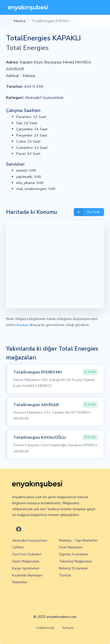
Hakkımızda (45, 628)
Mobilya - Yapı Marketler (78, 540)
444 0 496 (34, 87)
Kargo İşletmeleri (26, 568)
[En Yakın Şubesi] (28, 7)
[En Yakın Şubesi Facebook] (19, 529)
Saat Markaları (71, 547)
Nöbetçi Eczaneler (74, 568)
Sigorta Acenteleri (74, 554)
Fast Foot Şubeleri (27, 554)
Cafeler (18, 547)
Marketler (20, 582)
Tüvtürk (65, 575)
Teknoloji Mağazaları (76, 561)
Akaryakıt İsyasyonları (44, 98)
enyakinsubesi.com (62, 617)
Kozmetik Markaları (27, 575)
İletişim (68, 628)
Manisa (20, 21)
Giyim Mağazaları (26, 561)
